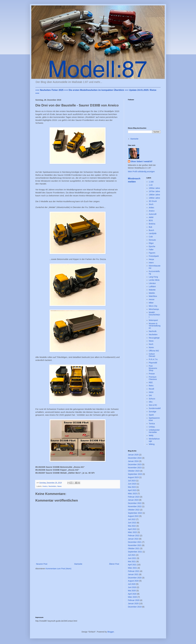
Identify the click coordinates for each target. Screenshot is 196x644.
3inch (151, 204)
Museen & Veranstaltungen (155, 326)
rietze (151, 392)
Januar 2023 (133, 500)
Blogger (111, 632)
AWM (151, 217)
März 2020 (132, 597)
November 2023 (135, 468)
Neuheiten (52, 486)
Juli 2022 (132, 519)
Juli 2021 (132, 555)
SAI (150, 395)
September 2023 (135, 474)
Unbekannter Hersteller (154, 431)
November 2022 (135, 506)
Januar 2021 (133, 574)
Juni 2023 (132, 484)
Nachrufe (153, 331)
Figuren (152, 253)
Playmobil (153, 363)
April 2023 (132, 490)
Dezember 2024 (135, 458)
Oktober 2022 (134, 510)
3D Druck (153, 201)
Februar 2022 (134, 536)
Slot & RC (153, 405)
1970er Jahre (154, 191)
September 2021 (135, 552)
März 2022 (132, 532)
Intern (151, 263)
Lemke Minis (154, 280)
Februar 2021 (134, 571)
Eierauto (152, 240)
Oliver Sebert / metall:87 (142, 161)
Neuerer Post (42, 564)
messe (152, 299)
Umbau (152, 427)
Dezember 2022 (135, 503)
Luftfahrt (152, 287)
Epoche (152, 246)
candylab (153, 233)
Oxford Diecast (152, 355)
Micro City (153, 306)
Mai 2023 (132, 487)
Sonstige (152, 412)
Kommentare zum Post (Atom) (59, 569)
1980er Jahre (154, 195)
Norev (151, 347)
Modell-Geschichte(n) (154, 315)
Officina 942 (154, 351)
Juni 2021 (132, 558)
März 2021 (132, 568)
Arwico (45, 486)
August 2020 (133, 581)
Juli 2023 (132, 481)
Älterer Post (114, 564)
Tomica (152, 424)
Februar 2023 (134, 497)
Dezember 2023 (135, 464)
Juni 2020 (132, 587)
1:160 (151, 182)
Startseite (78, 564)
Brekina (152, 224)
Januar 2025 (133, 455)
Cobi (151, 237)
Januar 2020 (133, 603)
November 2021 (135, 545)
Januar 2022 (133, 539)
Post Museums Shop (153, 368)
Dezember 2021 (135, 542)
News (59, 486)
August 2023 (133, 477)
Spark (151, 415)
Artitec (151, 208)
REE (151, 382)
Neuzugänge (154, 338)
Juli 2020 (132, 584)
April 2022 (132, 529)
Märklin (152, 293)
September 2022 (135, 513)
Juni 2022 (132, 523)
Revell (151, 389)
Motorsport (153, 320)
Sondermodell (155, 408)
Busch (151, 230)
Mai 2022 (132, 526)
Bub (150, 227)
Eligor (151, 243)
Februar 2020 (134, 600)
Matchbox (153, 296)
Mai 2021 (132, 561)
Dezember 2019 (135, 607)
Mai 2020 (132, 591)
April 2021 (132, 565)
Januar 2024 (133, 461)
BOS (151, 220)
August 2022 (133, 516)
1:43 (151, 185)
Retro (151, 386)
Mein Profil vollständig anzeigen (141, 172)
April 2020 (132, 594)
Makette (152, 290)
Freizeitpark (154, 256)
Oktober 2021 (134, 548)
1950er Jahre (154, 188)
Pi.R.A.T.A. (153, 359)
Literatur (152, 283)
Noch (151, 344)
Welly (151, 435)
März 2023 (132, 494)
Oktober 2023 (134, 471)
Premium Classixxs (153, 378)
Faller (151, 250)
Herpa (151, 259)
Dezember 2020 (135, 578)
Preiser (152, 374)
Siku (151, 402)
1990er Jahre (154, 198)
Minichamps (154, 309)
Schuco (152, 399)
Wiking (152, 444)
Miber (151, 303)
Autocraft (153, 214)
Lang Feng (153, 277)
